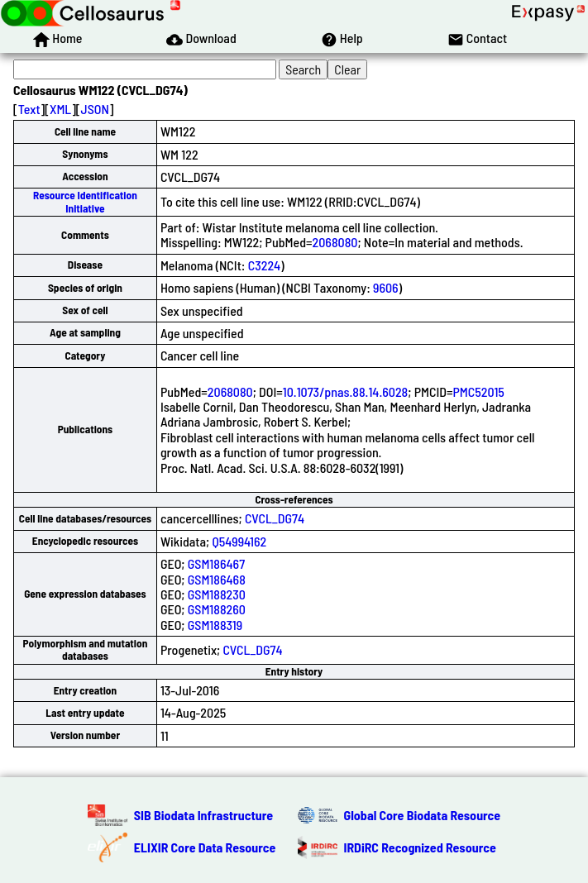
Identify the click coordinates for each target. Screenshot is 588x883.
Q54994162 (239, 541)
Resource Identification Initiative (85, 201)
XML (60, 109)
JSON (95, 109)
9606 (386, 287)
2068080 (335, 242)
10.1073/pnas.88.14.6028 (345, 391)
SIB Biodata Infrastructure (203, 815)
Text (29, 109)
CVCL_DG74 (275, 518)
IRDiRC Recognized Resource (420, 847)
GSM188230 (217, 594)
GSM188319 (215, 625)
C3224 (264, 265)
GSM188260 (217, 609)
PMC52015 (478, 391)
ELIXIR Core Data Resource (205, 847)
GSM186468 (217, 579)
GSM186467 (216, 563)
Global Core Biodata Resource (423, 815)
